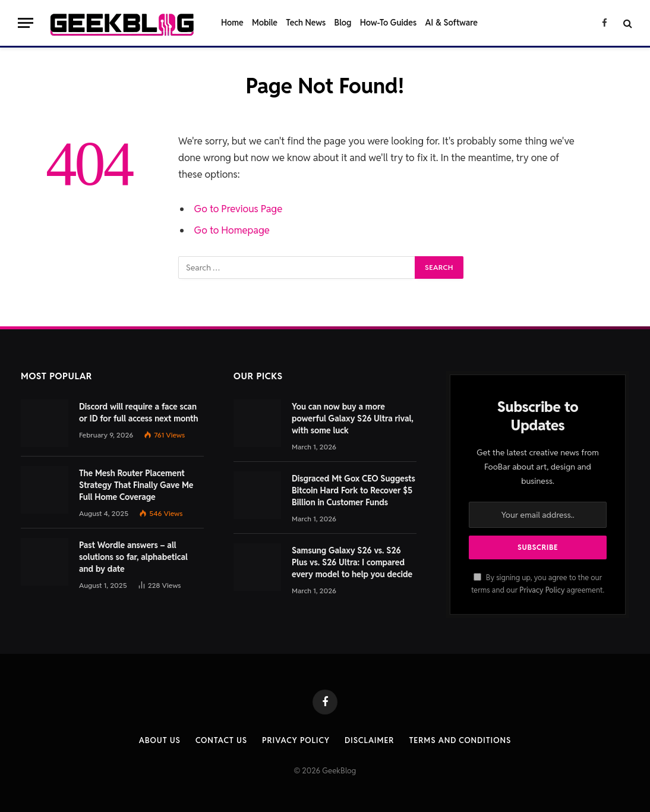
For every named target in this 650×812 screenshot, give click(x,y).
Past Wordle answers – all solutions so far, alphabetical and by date (133, 557)
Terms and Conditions (460, 740)
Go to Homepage (232, 230)
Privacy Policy (542, 590)
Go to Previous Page (239, 209)
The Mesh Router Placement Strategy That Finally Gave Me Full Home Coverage (136, 485)
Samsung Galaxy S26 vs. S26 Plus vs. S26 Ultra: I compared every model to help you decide (352, 562)
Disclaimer (369, 740)
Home (232, 23)
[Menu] (26, 23)
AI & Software (452, 23)
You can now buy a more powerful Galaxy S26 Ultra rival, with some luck (353, 418)
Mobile (265, 23)
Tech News (306, 23)
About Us (160, 740)
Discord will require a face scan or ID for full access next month (139, 413)
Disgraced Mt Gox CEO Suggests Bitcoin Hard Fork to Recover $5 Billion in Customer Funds (354, 490)
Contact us (221, 740)
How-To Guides (388, 23)
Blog (343, 23)
